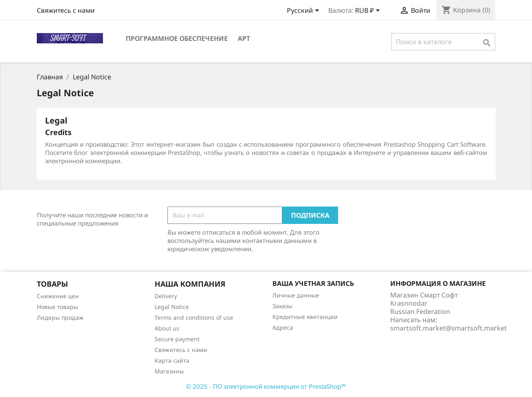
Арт (244, 38)
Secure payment (177, 339)
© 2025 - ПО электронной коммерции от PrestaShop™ (266, 386)
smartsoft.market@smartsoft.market (449, 328)
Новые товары (57, 307)
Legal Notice (172, 307)
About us (167, 328)
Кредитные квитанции (305, 317)
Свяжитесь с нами (66, 10)
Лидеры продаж (60, 317)
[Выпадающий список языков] (304, 11)
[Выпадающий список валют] (369, 11)
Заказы (283, 306)
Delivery (166, 296)
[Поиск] (443, 42)
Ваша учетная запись (313, 283)
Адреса (283, 327)
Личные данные (296, 295)
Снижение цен (58, 296)
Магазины (169, 371)
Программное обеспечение (177, 38)
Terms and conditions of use (194, 317)
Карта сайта (172, 360)
